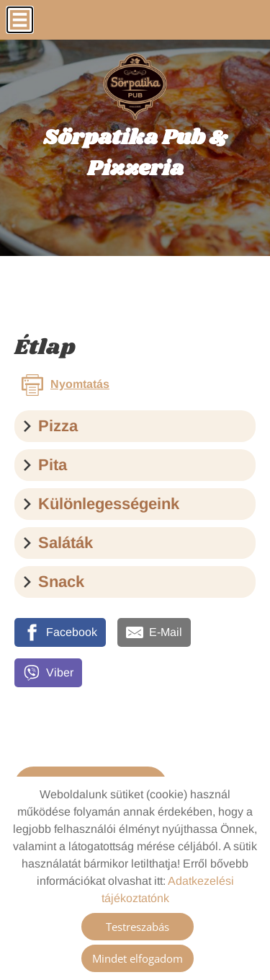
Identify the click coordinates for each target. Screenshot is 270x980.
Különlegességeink (100, 504)
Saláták (57, 543)
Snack (53, 582)
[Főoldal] (135, 87)
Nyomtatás (80, 384)
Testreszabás (138, 927)
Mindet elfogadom (138, 958)
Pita (44, 465)
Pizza (50, 426)
